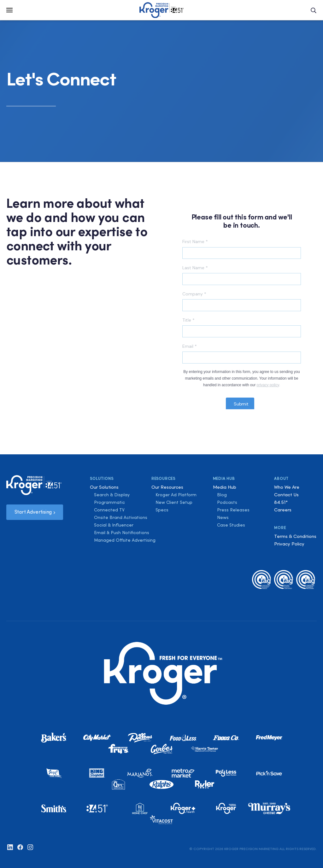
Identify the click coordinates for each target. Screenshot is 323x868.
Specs (162, 510)
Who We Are (287, 487)
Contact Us (286, 495)
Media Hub (225, 487)
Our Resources (167, 487)
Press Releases (233, 510)
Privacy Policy (289, 544)
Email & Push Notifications (122, 533)
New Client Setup (174, 502)
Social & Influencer (114, 525)
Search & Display (112, 495)
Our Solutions (104, 487)
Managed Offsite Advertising (125, 540)
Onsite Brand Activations (121, 517)
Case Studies (231, 525)
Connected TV (109, 510)
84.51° (281, 502)
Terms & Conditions (295, 536)
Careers (283, 510)
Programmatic (109, 502)
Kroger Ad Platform (176, 495)
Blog (222, 495)
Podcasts (227, 502)
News (223, 517)
